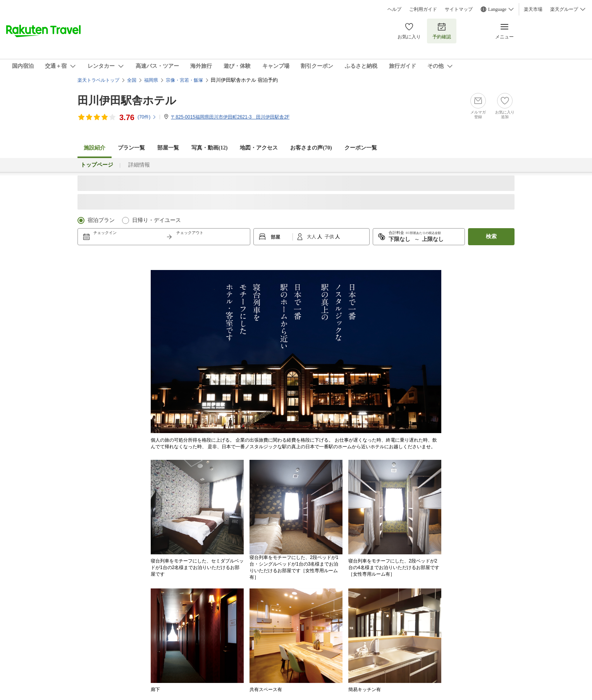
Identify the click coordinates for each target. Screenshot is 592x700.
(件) (147, 117)
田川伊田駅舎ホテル (127, 101)
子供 (330, 237)
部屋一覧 (168, 148)
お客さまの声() (311, 148)
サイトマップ (459, 9)
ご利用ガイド (423, 9)
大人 (312, 237)
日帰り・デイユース (157, 220)
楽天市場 (533, 9)
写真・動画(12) (209, 148)
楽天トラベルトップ (98, 80)
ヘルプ (394, 9)
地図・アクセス (259, 148)
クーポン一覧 (361, 148)
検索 (491, 236)
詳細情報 (139, 165)
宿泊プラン (101, 220)
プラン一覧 (131, 148)
